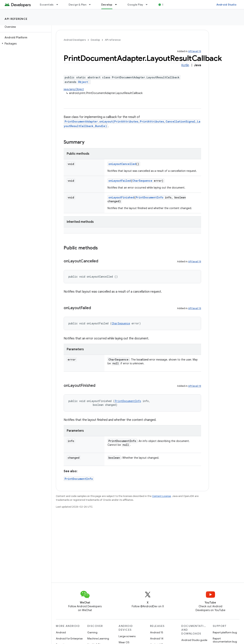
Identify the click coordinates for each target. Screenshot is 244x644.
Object (83, 82)
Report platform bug (225, 632)
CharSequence (142, 181)
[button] (25, 44)
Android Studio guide (194, 640)
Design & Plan (77, 5)
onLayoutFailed (120, 181)
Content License (162, 496)
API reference (16, 19)
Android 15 (157, 632)
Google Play (135, 5)
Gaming (92, 632)
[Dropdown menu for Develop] (118, 5)
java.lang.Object (74, 89)
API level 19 (195, 51)
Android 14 (157, 638)
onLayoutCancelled (122, 164)
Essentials (47, 5)
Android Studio (226, 5)
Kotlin (185, 65)
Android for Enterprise (69, 638)
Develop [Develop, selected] (107, 5)
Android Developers (75, 40)
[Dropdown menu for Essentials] (59, 5)
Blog (165, 5)
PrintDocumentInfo (150, 197)
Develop (95, 40)
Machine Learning (98, 638)
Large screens (127, 636)
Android (61, 632)
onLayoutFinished (121, 197)
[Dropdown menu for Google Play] (148, 5)
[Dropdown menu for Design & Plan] (91, 5)
